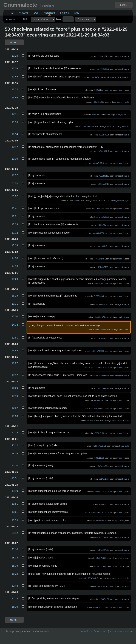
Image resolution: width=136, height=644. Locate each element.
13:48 (15, 586)
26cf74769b (97, 77)
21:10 (15, 549)
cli (128, 586)
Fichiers (65, 13)
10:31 (15, 304)
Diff (25, 19)
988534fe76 (104, 537)
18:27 (15, 363)
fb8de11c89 (99, 458)
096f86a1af (104, 225)
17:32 (15, 233)
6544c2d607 (99, 607)
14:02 (15, 408)
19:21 (15, 216)
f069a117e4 (99, 90)
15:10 (15, 396)
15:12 (15, 375)
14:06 (15, 258)
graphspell (124, 126)
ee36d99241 (99, 513)
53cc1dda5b (97, 115)
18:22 (15, 574)
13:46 (15, 98)
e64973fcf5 (104, 504)
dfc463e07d (100, 317)
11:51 (15, 338)
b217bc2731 (101, 446)
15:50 (15, 388)
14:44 (15, 350)
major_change (117, 201)
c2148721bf (104, 479)
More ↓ (14, 620)
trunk (124, 56)
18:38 (15, 558)
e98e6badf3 (99, 400)
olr (116, 56)
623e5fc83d (104, 376)
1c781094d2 (104, 151)
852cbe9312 (104, 388)
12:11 (15, 114)
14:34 (15, 325)
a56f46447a (75, 201)
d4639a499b (99, 233)
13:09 (15, 68)
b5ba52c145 (103, 586)
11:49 (15, 491)
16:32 (15, 89)
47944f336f (99, 209)
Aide (77, 13)
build (127, 102)
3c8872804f (99, 296)
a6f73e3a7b (99, 433)
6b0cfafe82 (99, 283)
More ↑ (14, 42)
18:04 (15, 453)
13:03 (15, 416)
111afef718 (104, 184)
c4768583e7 (104, 69)
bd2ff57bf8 (94, 421)
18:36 (15, 566)
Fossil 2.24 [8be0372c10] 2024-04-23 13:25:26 (107, 631)
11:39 (15, 122)
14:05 (15, 266)
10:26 (15, 56)
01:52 (15, 183)
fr (128, 56)
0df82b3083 (101, 329)
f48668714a (99, 259)
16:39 (15, 607)
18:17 (15, 175)
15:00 (15, 316)
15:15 (15, 296)
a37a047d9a (104, 550)
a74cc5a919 (101, 521)
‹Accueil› (24, 13)
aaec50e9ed (104, 246)
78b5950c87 (89, 126)
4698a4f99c (104, 135)
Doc (36, 13)
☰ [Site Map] (12, 13)
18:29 (15, 279)
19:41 (15, 208)
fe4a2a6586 (104, 217)
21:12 (15, 445)
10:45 (15, 77)
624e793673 (99, 351)
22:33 (15, 598)
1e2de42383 (104, 338)
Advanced (12, 19)
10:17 (15, 147)
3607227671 (99, 409)
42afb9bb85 (101, 558)
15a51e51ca (104, 56)
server (126, 317)
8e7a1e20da (104, 466)
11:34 (15, 433)
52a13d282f (104, 304)
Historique (49, 13)
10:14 (15, 134)
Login (124, 5)
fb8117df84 (101, 566)
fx (126, 201)
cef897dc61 (104, 599)
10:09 (15, 159)
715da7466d (104, 267)
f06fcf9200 (100, 492)
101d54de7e (93, 578)
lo (128, 77)
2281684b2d (99, 368)
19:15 (15, 520)
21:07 (15, 196)
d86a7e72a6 (99, 163)
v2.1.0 (126, 115)
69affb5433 (99, 102)
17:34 (15, 245)
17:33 (15, 224)
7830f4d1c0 (104, 176)
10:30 (15, 465)
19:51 (15, 504)
